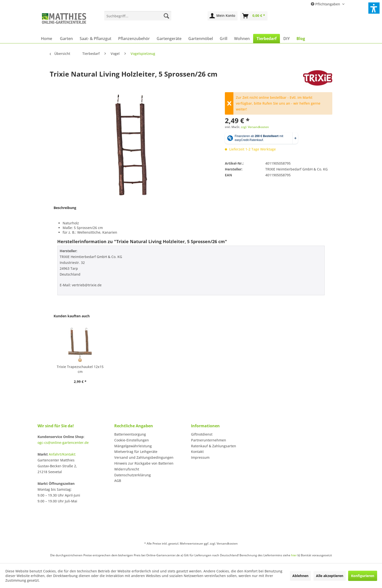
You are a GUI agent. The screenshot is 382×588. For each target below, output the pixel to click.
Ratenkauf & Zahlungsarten (214, 446)
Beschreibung (65, 208)
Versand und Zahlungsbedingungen (144, 457)
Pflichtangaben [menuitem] (326, 4)
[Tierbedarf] (267, 39)
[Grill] (224, 39)
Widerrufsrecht (127, 469)
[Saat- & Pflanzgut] (95, 39)
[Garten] (66, 39)
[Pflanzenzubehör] (134, 39)
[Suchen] (166, 16)
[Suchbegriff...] (138, 16)
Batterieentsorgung (130, 434)
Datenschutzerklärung (133, 475)
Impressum (200, 457)
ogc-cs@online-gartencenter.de (63, 443)
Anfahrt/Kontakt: (62, 454)
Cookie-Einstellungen (132, 440)
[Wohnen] (242, 39)
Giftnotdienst (202, 434)
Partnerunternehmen (209, 440)
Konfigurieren (363, 576)
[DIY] (286, 39)
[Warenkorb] (254, 16)
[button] (374, 8)
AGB (118, 481)
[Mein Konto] (223, 16)
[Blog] (301, 39)
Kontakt (197, 452)
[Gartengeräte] (169, 39)
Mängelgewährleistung (133, 446)
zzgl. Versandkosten (255, 127)
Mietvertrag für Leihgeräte (136, 452)
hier (294, 555)
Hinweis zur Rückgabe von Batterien (144, 463)
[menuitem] (138, 16)
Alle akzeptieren (330, 576)
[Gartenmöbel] (201, 39)
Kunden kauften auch (72, 316)
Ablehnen (300, 576)
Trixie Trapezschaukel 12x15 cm (80, 369)
